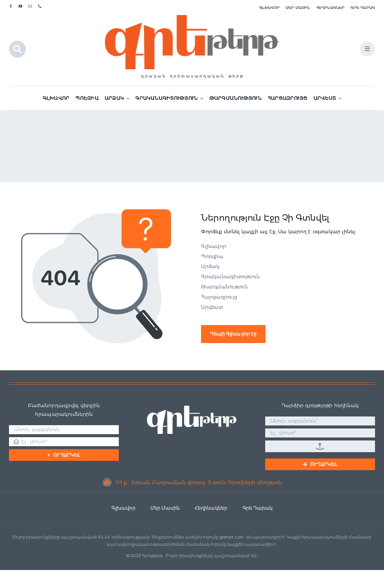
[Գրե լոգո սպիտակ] (192, 408)
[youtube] (20, 6)
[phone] (40, 6)
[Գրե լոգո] (192, 17)
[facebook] (11, 6)
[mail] (30, 6)
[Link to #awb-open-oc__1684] (367, 49)
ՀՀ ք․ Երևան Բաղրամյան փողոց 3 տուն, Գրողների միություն (192, 483)
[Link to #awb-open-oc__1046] (17, 49)
